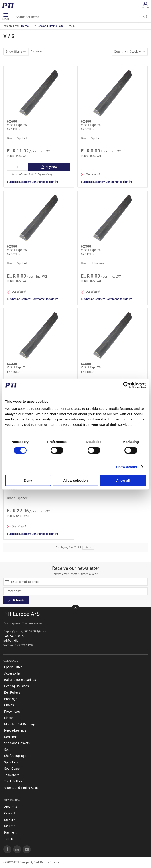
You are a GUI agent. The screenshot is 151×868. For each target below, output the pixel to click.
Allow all (123, 480)
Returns (10, 826)
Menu (6, 17)
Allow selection (75, 480)
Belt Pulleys (12, 692)
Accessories (12, 673)
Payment (10, 832)
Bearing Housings (16, 686)
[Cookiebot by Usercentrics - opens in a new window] (126, 385)
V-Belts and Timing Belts (49, 26)
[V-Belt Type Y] (39, 336)
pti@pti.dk (10, 641)
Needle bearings (15, 730)
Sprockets (11, 762)
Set (6, 750)
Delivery (10, 820)
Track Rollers (13, 781)
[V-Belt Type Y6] (39, 93)
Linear (9, 718)
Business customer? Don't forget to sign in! (32, 182)
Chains (9, 705)
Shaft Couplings (15, 756)
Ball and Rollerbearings (20, 680)
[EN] (9, 6)
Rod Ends (11, 737)
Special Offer (13, 667)
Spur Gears (12, 769)
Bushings (11, 699)
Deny (28, 480)
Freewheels (12, 712)
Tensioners (12, 775)
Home (25, 26)
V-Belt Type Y (16, 367)
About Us (11, 807)
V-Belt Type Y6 (17, 125)
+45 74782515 (13, 636)
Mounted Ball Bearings (20, 724)
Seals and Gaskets (17, 743)
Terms (8, 839)
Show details (127, 467)
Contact (10, 813)
